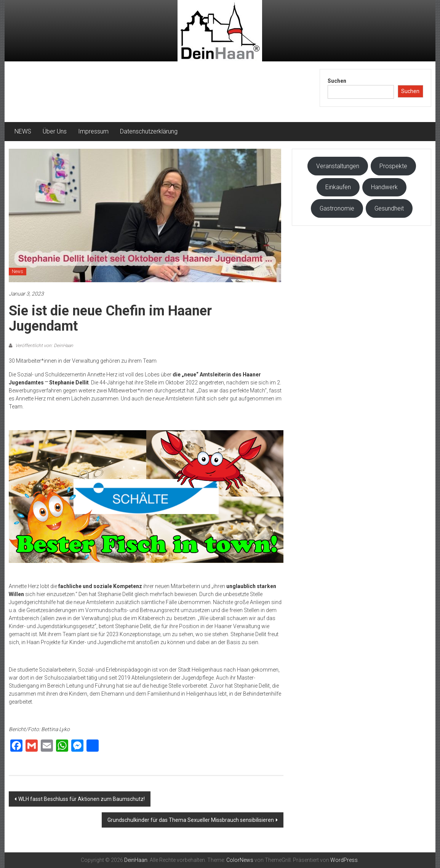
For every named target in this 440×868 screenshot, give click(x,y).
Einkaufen (338, 187)
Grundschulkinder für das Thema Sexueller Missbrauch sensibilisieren (191, 820)
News (18, 272)
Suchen (337, 81)
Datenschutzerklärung (149, 131)
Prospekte (393, 166)
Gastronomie (337, 208)
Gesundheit (389, 208)
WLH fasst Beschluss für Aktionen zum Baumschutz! (82, 799)
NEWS (23, 131)
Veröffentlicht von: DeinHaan (44, 346)
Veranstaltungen (338, 166)
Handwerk (384, 187)
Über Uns (55, 131)
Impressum (93, 131)
